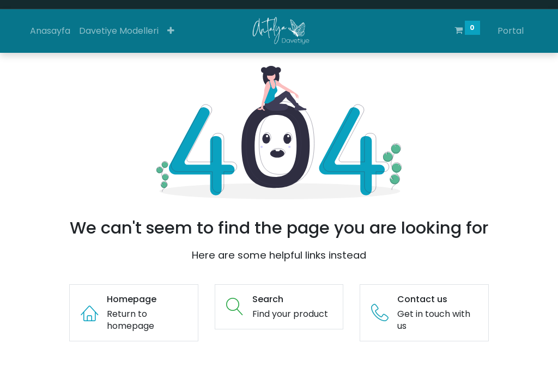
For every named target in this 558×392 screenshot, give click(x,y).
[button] (171, 31)
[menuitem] (50, 31)
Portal (511, 31)
